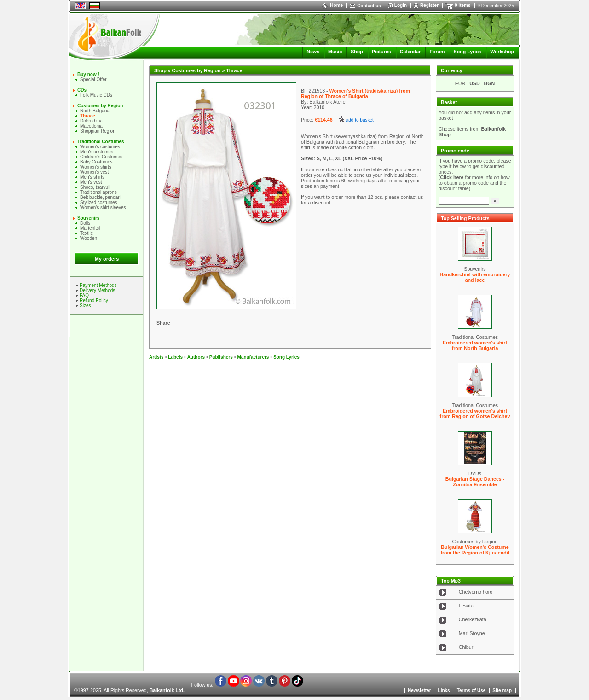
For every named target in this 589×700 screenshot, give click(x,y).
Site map (502, 691)
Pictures (381, 52)
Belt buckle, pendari (100, 197)
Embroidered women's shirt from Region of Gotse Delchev (475, 414)
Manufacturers (253, 357)
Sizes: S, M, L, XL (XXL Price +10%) (342, 158)
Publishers (221, 357)
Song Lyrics (468, 52)
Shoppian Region (98, 131)
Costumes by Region (100, 106)
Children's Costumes (101, 157)
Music (335, 52)
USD (475, 83)
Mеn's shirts (92, 177)
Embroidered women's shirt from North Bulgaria (475, 345)
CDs (82, 90)
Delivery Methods (97, 290)
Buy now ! (88, 74)
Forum (437, 52)
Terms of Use (471, 691)
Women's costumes (100, 147)
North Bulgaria (95, 111)
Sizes (85, 306)
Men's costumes (97, 152)
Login (401, 5)
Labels (175, 357)
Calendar (410, 52)
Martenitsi (90, 228)
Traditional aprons (98, 192)
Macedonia (91, 126)
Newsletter (419, 691)
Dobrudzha (91, 121)
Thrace (88, 116)
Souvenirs (88, 218)
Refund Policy (94, 300)
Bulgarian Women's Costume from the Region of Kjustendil (475, 550)
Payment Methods (98, 285)
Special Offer (93, 79)
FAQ (84, 295)
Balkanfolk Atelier (328, 102)
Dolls (85, 223)
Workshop (502, 52)
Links (444, 691)
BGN (490, 83)
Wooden (89, 238)
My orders (107, 259)
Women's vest (94, 172)
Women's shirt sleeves (103, 207)
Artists (156, 357)
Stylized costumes (99, 202)
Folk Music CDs (96, 95)
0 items (462, 5)
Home (332, 5)
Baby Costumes (96, 162)
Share (163, 323)
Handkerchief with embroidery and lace (475, 277)
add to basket (360, 120)
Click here (452, 177)
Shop (357, 52)
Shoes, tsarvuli (95, 187)
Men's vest (91, 182)
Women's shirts (96, 167)
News (313, 52)
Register (429, 5)
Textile (87, 233)
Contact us (369, 6)
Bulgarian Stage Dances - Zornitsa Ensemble (475, 482)
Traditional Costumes (101, 142)
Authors (196, 357)
